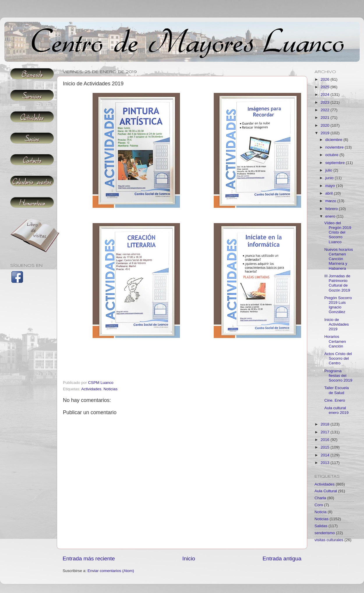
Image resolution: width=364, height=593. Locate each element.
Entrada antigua (282, 558)
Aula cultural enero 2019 (336, 410)
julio (329, 170)
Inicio (189, 558)
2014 (326, 455)
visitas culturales (329, 540)
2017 (326, 432)
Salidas (321, 526)
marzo (331, 201)
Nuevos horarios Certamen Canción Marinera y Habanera (339, 259)
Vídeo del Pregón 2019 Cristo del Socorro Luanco (338, 232)
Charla (320, 498)
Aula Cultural (326, 491)
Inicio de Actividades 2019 (337, 324)
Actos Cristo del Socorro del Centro (338, 358)
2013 (326, 463)
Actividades (91, 389)
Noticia (320, 512)
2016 (326, 440)
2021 (326, 118)
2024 (326, 95)
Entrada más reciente (89, 558)
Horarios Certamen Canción (335, 341)
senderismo (325, 533)
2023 (326, 102)
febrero (332, 209)
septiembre (336, 163)
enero (331, 216)
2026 (326, 79)
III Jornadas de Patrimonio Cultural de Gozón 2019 (337, 283)
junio (330, 178)
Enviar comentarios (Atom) (111, 571)
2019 (326, 133)
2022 (326, 110)
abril (329, 193)
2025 (326, 87)
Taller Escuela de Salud (337, 390)
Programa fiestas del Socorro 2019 (338, 376)
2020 (326, 125)
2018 (326, 424)
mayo (331, 186)
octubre (332, 155)
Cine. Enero (335, 400)
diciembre (334, 140)
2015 (326, 447)
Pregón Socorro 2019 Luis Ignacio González (338, 305)
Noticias (111, 389)
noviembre (335, 147)
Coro (319, 505)
